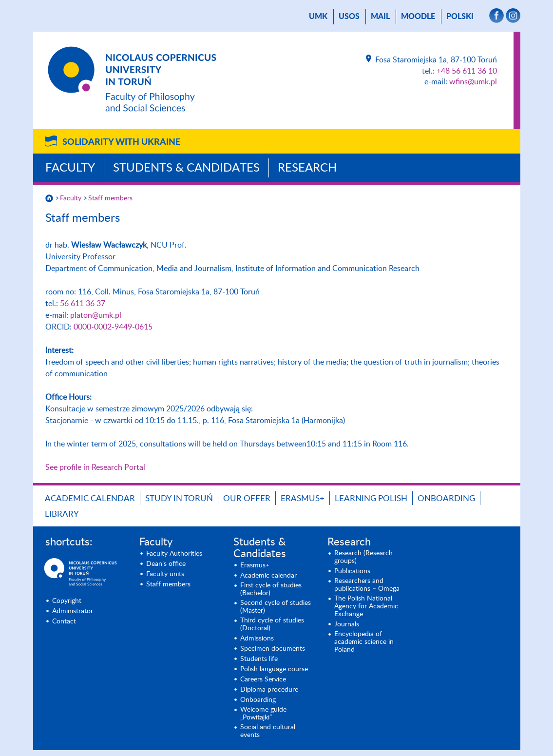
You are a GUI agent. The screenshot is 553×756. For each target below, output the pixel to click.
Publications (352, 571)
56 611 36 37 (83, 304)
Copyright (67, 601)
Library (62, 514)
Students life (259, 659)
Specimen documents (273, 649)
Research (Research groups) (363, 557)
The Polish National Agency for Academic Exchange (366, 606)
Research (307, 168)
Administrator (73, 611)
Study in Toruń (179, 498)
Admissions (257, 639)
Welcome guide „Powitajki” (263, 714)
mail (380, 17)
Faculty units (165, 574)
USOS (349, 17)
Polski (460, 17)
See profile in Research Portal (95, 467)
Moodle (418, 17)
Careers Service (263, 679)
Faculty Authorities (174, 554)
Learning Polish (371, 498)
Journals (347, 624)
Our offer (247, 498)
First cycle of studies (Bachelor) (271, 589)
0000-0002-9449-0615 (113, 327)
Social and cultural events (268, 731)
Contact (64, 621)
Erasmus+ (303, 498)
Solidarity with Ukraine (121, 142)
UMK (318, 17)
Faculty (70, 168)
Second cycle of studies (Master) (276, 607)
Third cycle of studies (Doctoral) (272, 624)
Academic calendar (90, 498)
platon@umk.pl (96, 315)
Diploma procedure (269, 690)
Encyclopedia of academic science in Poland (364, 642)
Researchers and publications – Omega (367, 585)
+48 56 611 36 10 (467, 71)
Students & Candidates (186, 168)
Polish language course (274, 669)
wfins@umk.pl (473, 82)
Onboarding (446, 498)
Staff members (110, 198)
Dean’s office (166, 564)
